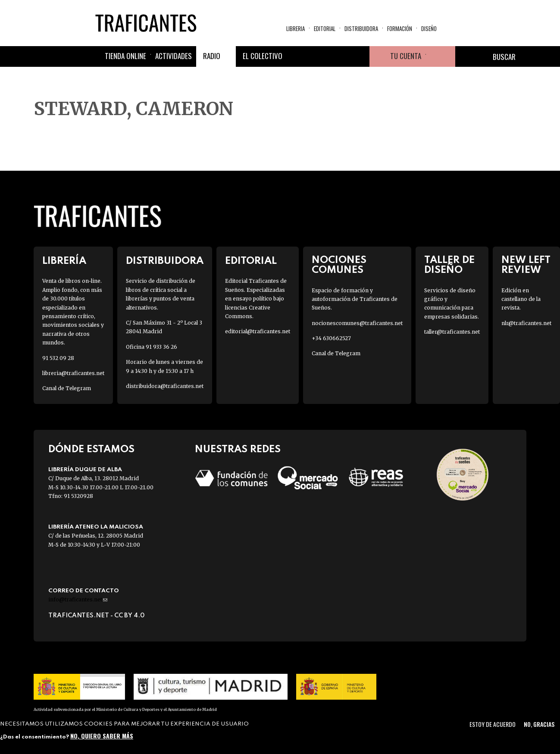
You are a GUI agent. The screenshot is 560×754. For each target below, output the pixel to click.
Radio (212, 56)
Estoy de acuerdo (493, 724)
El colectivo (263, 56)
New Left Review (526, 265)
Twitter (318, 56)
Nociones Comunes (339, 265)
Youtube (359, 56)
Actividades (174, 56)
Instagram (338, 56)
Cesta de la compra (441, 56)
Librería (64, 261)
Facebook (297, 56)
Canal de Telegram (67, 388)
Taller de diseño (449, 265)
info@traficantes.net (78, 599)
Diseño (429, 28)
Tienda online (125, 56)
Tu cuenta (406, 56)
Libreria (296, 28)
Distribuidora (361, 28)
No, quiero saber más (102, 736)
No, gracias (539, 724)
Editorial (325, 28)
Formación (400, 28)
